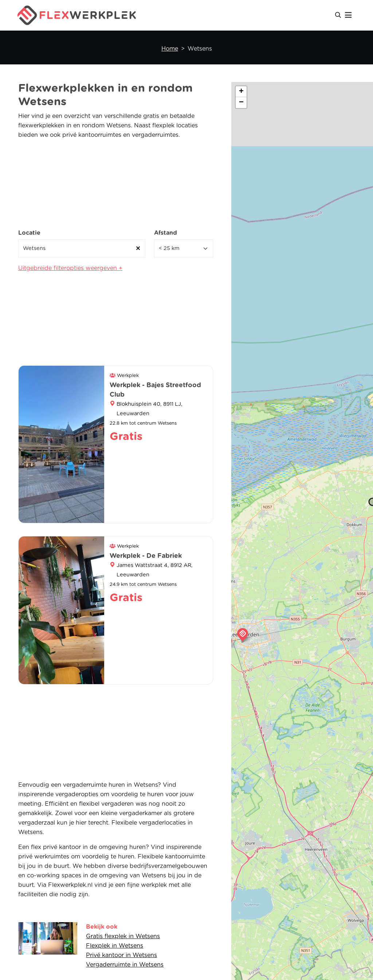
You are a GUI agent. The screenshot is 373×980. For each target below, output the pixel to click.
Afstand (166, 233)
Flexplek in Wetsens (115, 946)
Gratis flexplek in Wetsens (123, 936)
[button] (243, 635)
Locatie (29, 233)
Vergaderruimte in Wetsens (125, 965)
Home (170, 49)
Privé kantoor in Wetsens (121, 955)
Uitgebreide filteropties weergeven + (70, 268)
